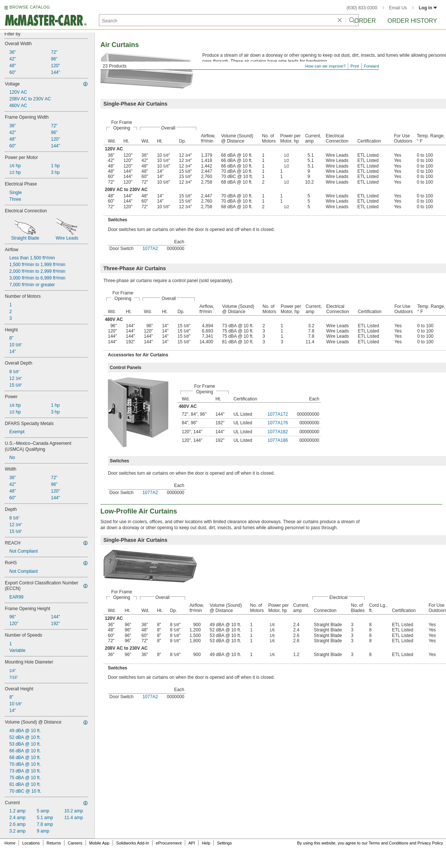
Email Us (398, 8)
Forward (371, 66)
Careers (75, 843)
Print (355, 66)
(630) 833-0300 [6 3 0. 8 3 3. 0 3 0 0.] (362, 8)
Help (206, 843)
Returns (54, 843)
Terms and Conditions (389, 843)
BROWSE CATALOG (29, 7)
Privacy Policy (430, 843)
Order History (412, 21)
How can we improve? (325, 66)
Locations (31, 843)
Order (365, 21)
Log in (428, 8)
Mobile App (99, 843)
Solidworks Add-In (132, 843)
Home (10, 843)
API (192, 843)
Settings (224, 843)
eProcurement (169, 843)
